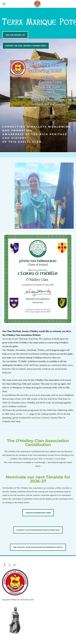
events (26, 414)
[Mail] (14, 565)
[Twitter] (9, 565)
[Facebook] (5, 565)
